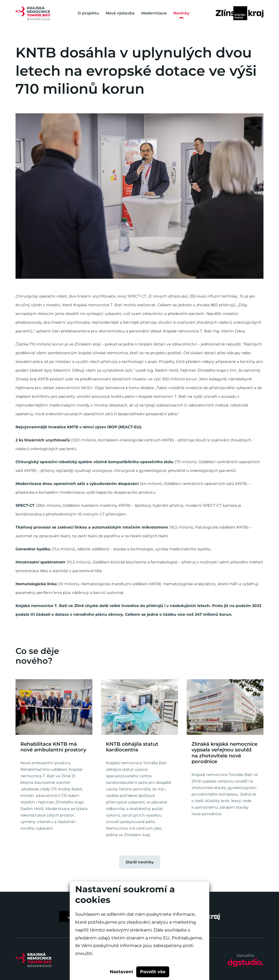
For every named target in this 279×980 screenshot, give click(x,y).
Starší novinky (140, 862)
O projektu (88, 13)
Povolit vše (153, 972)
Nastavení (121, 972)
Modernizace (154, 13)
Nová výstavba (120, 13)
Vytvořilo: (245, 960)
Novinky (181, 13)
